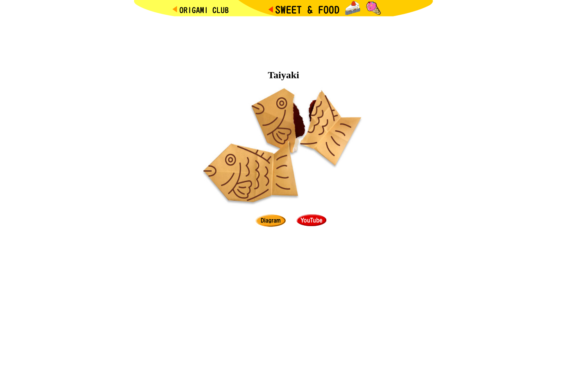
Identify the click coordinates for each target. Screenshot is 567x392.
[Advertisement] (284, 41)
